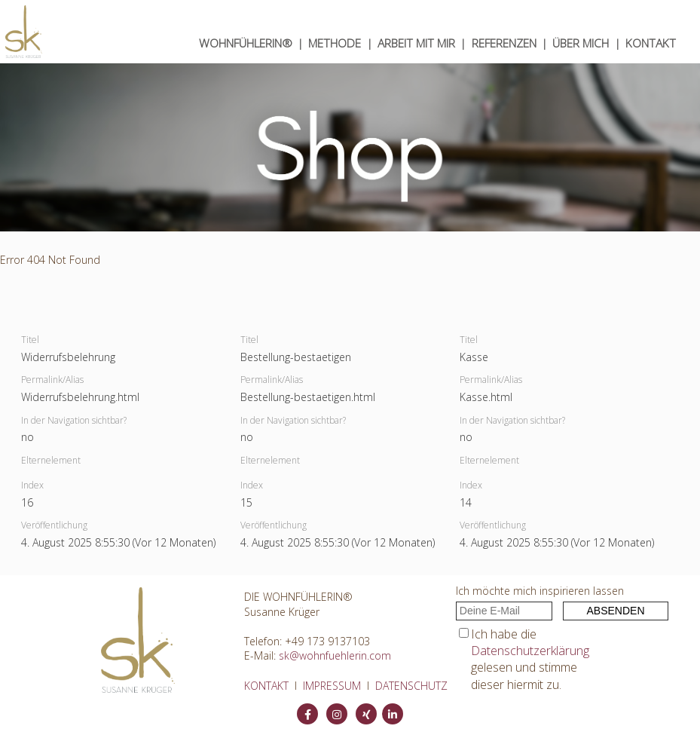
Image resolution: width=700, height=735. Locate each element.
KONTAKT (651, 43)
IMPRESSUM (332, 686)
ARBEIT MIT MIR (416, 43)
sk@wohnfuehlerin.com (335, 655)
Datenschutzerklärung (530, 651)
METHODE (335, 43)
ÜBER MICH (581, 43)
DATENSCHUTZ (411, 686)
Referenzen (504, 43)
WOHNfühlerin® (246, 43)
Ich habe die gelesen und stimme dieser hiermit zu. (530, 659)
